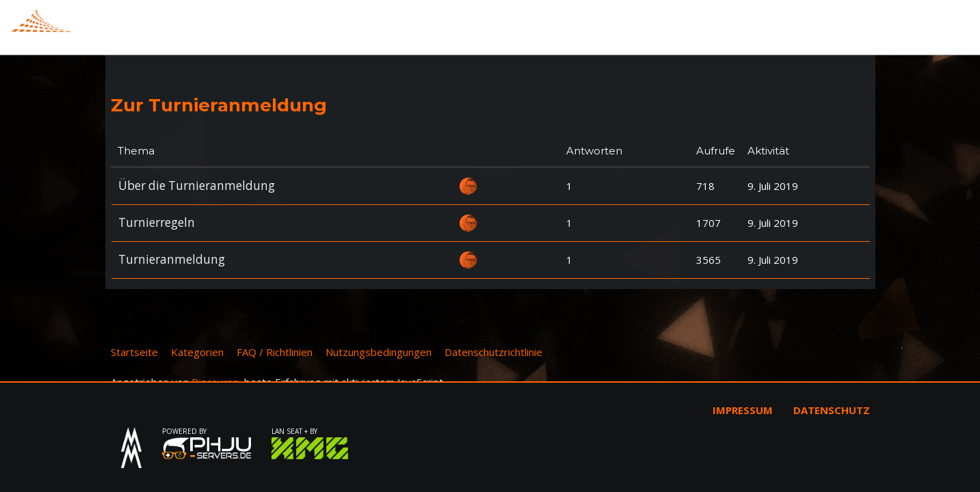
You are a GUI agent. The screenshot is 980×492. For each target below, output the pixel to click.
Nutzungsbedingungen (379, 352)
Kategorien (197, 352)
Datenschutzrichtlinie (493, 352)
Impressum (743, 410)
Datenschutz (832, 410)
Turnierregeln (157, 222)
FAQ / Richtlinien (275, 352)
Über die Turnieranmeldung (197, 186)
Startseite (134, 352)
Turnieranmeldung (172, 259)
